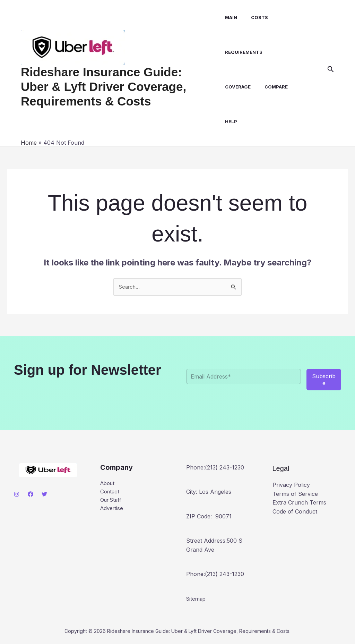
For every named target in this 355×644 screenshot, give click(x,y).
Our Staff (112, 501)
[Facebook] (31, 494)
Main (229, 17)
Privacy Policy (291, 485)
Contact (110, 493)
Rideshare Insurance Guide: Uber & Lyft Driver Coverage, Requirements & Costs (117, 87)
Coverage (235, 87)
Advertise (112, 510)
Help (229, 121)
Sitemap (197, 599)
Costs (254, 17)
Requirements (241, 52)
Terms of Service (295, 494)
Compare (271, 87)
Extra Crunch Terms (299, 503)
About (108, 484)
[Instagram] (17, 494)
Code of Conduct (295, 512)
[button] (331, 69)
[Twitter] (44, 494)
